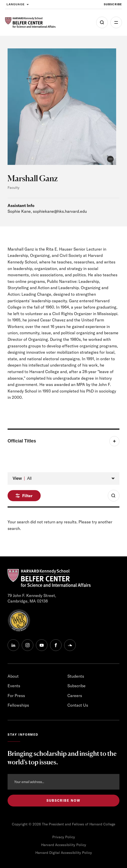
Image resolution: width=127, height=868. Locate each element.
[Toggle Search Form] (114, 496)
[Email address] (63, 782)
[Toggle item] (63, 441)
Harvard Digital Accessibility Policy (64, 853)
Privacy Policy (64, 837)
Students (76, 676)
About (13, 676)
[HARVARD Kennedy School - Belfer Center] (30, 23)
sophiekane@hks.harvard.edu (60, 211)
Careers (75, 696)
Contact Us (78, 705)
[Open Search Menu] (102, 22)
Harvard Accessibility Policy (64, 845)
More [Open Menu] (116, 22)
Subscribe (77, 686)
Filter (27, 496)
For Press (16, 696)
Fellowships (18, 705)
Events (14, 686)
